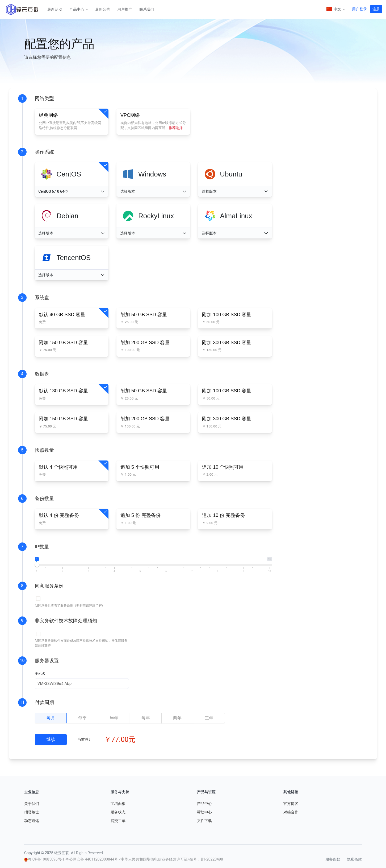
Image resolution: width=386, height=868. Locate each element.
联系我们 (147, 9)
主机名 (40, 674)
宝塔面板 (118, 804)
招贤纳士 (32, 812)
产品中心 (77, 9)
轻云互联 (22, 9)
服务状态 (118, 812)
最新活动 (55, 9)
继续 (51, 739)
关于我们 (32, 804)
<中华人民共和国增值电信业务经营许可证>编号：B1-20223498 (171, 859)
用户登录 (359, 9)
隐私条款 (354, 859)
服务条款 (333, 859)
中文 (334, 10)
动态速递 (32, 821)
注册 (376, 9)
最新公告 (103, 9)
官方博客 (291, 804)
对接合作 (291, 812)
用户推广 (125, 9)
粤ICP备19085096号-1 (47, 859)
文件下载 (204, 821)
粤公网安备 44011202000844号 (92, 859)
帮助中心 (204, 812)
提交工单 (118, 821)
